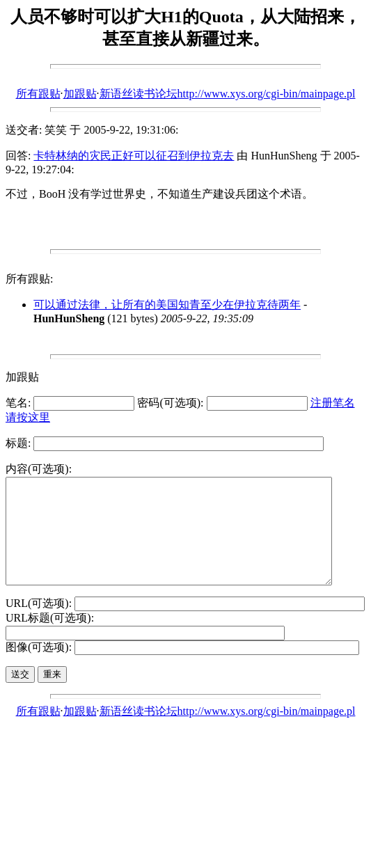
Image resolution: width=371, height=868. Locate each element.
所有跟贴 (38, 94)
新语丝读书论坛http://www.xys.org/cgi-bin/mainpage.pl (228, 94)
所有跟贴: (29, 279)
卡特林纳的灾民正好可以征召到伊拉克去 (134, 156)
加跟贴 (80, 94)
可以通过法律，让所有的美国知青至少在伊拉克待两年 (167, 305)
